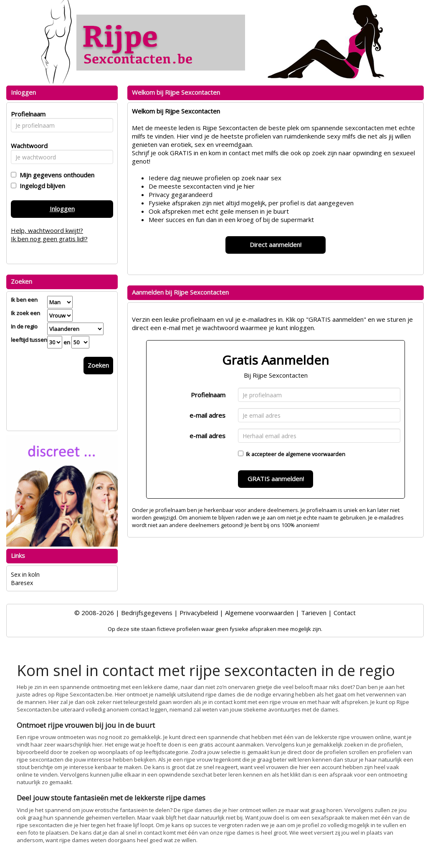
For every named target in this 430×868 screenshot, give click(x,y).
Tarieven (314, 613)
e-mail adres (207, 415)
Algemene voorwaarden (259, 613)
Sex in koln (25, 574)
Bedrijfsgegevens (147, 613)
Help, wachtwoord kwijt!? (47, 230)
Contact (345, 613)
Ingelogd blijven (41, 186)
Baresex (22, 583)
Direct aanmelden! (276, 245)
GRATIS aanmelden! (276, 479)
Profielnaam (208, 395)
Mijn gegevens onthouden (55, 175)
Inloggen (62, 209)
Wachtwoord (27, 146)
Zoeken (98, 365)
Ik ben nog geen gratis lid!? (49, 239)
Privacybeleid (199, 613)
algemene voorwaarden (315, 454)
